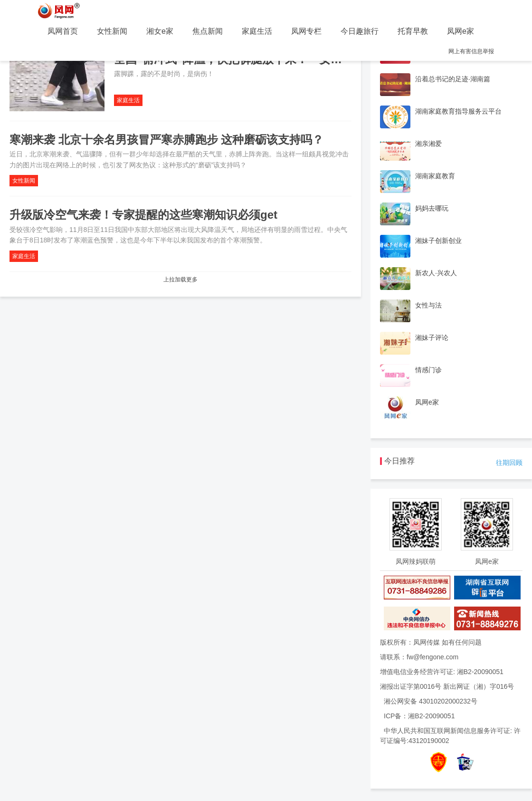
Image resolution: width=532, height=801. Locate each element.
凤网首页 (63, 31)
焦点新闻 (208, 31)
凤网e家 (461, 31)
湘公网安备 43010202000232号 (431, 701)
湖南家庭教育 (435, 176)
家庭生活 (257, 31)
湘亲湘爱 (428, 144)
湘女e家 (160, 31)
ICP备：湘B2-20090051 (419, 716)
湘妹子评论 (432, 338)
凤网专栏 (306, 31)
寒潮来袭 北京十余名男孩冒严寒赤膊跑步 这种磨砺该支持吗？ (166, 140)
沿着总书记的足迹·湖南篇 (453, 79)
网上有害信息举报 (471, 51)
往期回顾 (509, 463)
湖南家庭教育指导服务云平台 (458, 111)
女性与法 (428, 305)
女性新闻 (112, 31)
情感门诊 (428, 370)
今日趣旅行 (360, 31)
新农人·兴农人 (436, 273)
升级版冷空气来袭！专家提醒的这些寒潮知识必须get (143, 215)
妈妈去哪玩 (432, 208)
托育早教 (413, 31)
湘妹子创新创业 (438, 241)
